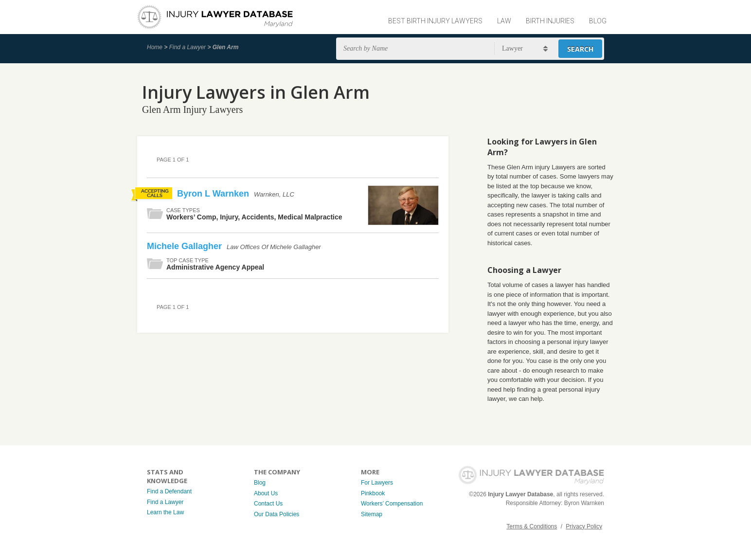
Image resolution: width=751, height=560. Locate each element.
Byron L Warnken (214, 194)
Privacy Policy (584, 526)
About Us (266, 493)
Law (504, 21)
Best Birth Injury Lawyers (435, 21)
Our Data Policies (277, 514)
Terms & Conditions (532, 526)
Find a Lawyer (188, 47)
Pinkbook (373, 493)
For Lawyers (377, 483)
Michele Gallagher (186, 246)
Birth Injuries (550, 21)
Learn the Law (165, 512)
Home (155, 47)
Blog (598, 21)
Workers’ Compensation (392, 504)
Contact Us (268, 504)
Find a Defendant (169, 491)
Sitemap (372, 514)
